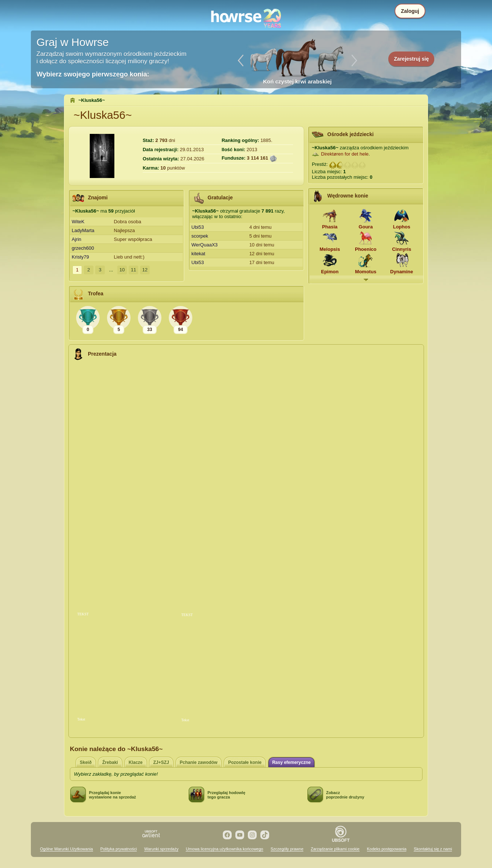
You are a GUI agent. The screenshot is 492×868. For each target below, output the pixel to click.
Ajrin (76, 239)
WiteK (78, 222)
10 (122, 270)
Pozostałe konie (245, 762)
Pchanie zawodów (199, 762)
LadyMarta (83, 230)
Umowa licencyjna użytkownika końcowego (224, 849)
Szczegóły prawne (287, 849)
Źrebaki (110, 762)
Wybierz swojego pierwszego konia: (93, 74)
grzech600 (83, 248)
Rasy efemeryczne (291, 762)
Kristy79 (80, 257)
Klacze (136, 762)
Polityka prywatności (119, 849)
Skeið (86, 762)
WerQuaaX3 (205, 245)
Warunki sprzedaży (161, 849)
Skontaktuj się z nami (433, 849)
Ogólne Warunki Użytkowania (67, 849)
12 (145, 270)
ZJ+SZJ (161, 762)
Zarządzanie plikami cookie (335, 849)
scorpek (200, 236)
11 (133, 270)
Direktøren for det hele (345, 154)
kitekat (199, 254)
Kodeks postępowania (387, 849)
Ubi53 (198, 227)
